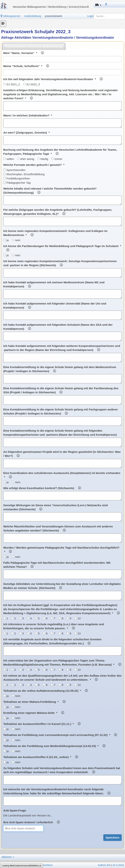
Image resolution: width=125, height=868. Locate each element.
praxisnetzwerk (53, 16)
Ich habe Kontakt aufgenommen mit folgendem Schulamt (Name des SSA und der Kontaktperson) (58, 327)
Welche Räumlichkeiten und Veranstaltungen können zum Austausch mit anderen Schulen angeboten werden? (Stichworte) (58, 528)
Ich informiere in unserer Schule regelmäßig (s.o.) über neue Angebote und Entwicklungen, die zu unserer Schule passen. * (54, 626)
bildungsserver (10, 16)
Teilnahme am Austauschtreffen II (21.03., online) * (41, 757)
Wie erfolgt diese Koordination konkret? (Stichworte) (42, 488)
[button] (98, 5)
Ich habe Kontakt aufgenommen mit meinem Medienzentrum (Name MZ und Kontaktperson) (54, 284)
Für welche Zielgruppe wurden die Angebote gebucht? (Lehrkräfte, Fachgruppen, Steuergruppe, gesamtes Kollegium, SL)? (58, 212)
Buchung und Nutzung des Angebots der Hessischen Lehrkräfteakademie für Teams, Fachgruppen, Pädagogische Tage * (60, 152)
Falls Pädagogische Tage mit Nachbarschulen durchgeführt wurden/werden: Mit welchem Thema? (57, 565)
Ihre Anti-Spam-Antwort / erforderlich (32, 822)
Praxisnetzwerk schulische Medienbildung (34, 46)
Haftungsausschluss (41, 865)
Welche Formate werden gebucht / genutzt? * (34, 165)
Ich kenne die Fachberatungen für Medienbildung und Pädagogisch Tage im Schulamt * (62, 248)
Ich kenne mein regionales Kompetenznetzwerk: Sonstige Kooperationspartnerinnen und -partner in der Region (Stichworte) (60, 263)
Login (90, 16)
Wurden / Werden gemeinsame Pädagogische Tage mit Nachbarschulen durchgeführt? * (61, 550)
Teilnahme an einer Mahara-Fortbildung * (34, 702)
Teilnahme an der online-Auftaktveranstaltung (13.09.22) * (45, 691)
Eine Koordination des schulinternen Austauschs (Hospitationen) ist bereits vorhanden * (62, 475)
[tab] (34, 46)
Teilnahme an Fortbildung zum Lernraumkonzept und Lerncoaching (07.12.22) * (60, 735)
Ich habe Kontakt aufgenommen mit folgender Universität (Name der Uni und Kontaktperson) (55, 306)
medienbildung (33, 16)
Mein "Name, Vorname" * (24, 53)
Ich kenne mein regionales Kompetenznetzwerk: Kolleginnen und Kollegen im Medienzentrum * (55, 233)
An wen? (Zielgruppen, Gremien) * (26, 133)
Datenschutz (22, 865)
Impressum (7, 865)
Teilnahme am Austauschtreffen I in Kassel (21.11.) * (42, 724)
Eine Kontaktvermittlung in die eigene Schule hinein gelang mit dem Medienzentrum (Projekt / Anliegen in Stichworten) (60, 369)
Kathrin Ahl (104, 865)
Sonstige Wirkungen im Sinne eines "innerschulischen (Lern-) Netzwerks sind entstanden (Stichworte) (56, 507)
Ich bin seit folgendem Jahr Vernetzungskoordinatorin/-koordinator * (53, 79)
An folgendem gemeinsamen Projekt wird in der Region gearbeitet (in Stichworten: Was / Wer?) (62, 454)
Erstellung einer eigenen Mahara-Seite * (34, 713)
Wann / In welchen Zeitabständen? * (28, 115)
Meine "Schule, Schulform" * (26, 66)
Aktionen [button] (8, 857)
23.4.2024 (118, 865)
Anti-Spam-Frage (15, 810)
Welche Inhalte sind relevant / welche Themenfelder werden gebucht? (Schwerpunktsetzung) (50, 191)
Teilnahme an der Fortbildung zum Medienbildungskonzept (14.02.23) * (54, 746)
